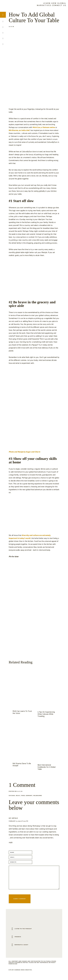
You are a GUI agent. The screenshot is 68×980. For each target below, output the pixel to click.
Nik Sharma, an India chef (19, 130)
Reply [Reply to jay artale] (11, 842)
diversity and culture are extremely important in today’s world (30, 537)
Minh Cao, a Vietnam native (44, 127)
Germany (29, 796)
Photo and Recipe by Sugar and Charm (24, 452)
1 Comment (22, 785)
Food (23, 796)
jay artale (13, 818)
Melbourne (38, 796)
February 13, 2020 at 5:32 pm (18, 821)
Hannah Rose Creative (23, 970)
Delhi (18, 796)
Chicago (12, 796)
